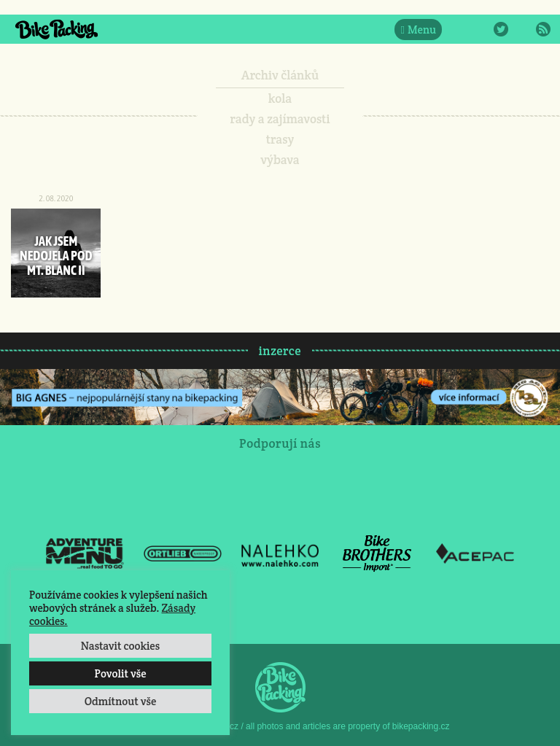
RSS (543, 29)
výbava (280, 160)
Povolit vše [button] (120, 673)
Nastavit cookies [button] (120, 646)
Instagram (480, 29)
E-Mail (522, 29)
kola (280, 98)
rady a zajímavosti (280, 119)
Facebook (459, 29)
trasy (280, 139)
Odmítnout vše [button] (121, 701)
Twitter (501, 29)
